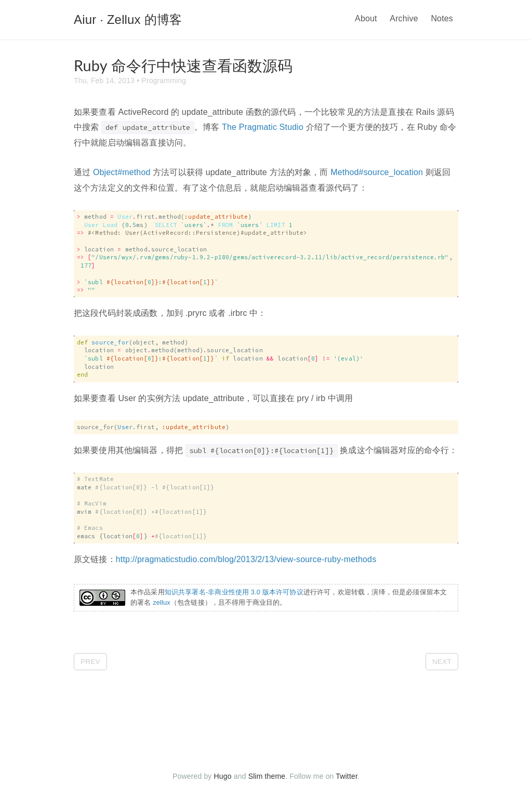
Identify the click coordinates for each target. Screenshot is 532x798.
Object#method (122, 172)
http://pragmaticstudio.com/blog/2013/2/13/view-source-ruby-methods (246, 559)
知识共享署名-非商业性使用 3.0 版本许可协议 (234, 592)
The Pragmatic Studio (263, 127)
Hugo (223, 776)
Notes (442, 18)
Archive (404, 18)
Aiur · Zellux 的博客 (128, 19)
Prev (90, 662)
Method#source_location (377, 172)
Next (442, 662)
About (366, 18)
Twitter (347, 776)
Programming (164, 81)
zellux (162, 602)
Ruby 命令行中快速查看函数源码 (183, 65)
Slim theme (267, 776)
